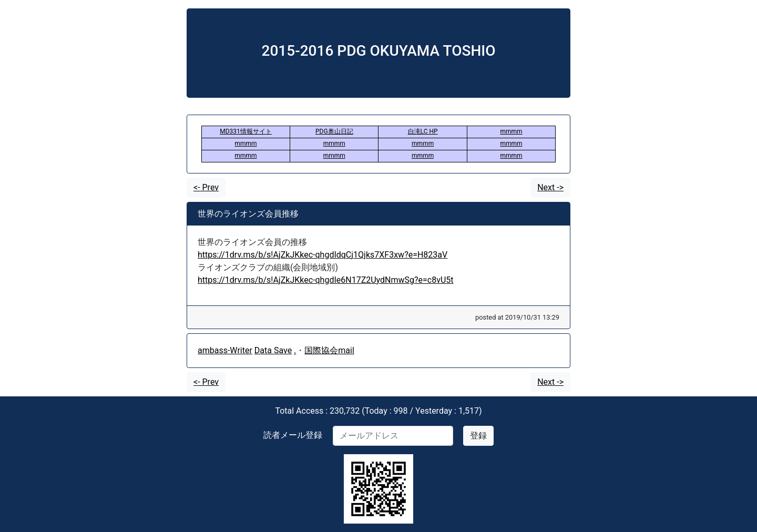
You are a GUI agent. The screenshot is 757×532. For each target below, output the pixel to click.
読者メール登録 (293, 435)
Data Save (273, 350)
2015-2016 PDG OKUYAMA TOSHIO (379, 51)
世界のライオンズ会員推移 (248, 214)
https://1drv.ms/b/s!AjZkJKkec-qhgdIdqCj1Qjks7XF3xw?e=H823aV (323, 255)
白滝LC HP (423, 131)
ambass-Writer (225, 350)
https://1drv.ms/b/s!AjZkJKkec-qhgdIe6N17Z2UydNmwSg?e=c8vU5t (326, 280)
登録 (478, 436)
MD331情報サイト (246, 131)
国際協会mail (329, 350)
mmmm (511, 131)
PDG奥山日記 (334, 131)
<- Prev (206, 187)
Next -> (550, 187)
